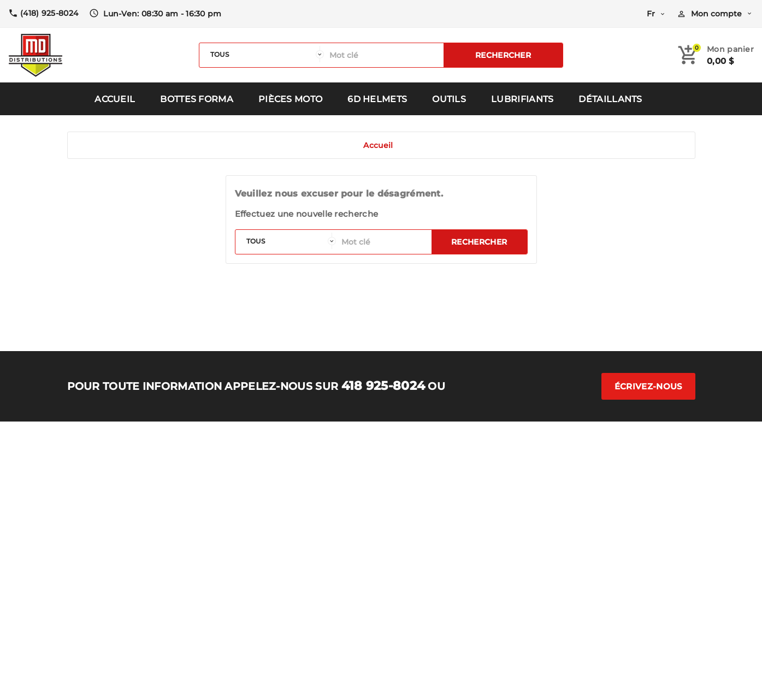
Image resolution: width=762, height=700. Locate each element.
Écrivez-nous (648, 386)
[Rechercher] (384, 55)
